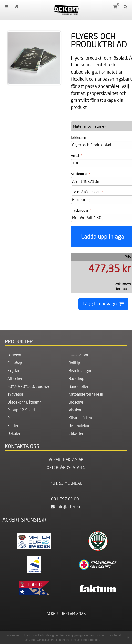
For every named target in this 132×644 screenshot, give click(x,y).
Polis (11, 418)
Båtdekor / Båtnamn (24, 402)
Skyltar (13, 371)
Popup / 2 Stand (21, 410)
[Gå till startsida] (16, 7)
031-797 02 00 (65, 499)
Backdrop (76, 379)
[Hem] (66, 10)
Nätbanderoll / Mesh (86, 394)
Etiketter (76, 433)
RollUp (74, 363)
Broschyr (76, 402)
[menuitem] (6, 7)
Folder (13, 426)
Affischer (15, 379)
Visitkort (76, 410)
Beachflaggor (80, 371)
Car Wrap (15, 363)
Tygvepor (15, 394)
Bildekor (14, 355)
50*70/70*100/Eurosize (29, 386)
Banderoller (78, 386)
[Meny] (6, 7)
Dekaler (14, 433)
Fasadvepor (78, 355)
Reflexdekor (79, 426)
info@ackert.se (66, 507)
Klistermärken (80, 418)
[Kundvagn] (115, 7)
